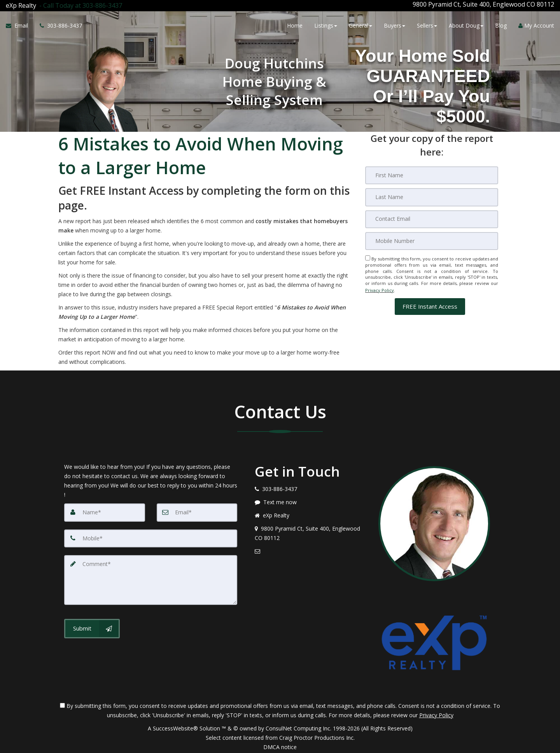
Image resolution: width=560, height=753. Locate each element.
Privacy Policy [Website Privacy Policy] (380, 286)
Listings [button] (326, 24)
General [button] (360, 24)
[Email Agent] (20, 24)
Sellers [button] (427, 24)
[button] (430, 302)
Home (295, 24)
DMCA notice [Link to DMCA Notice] (280, 744)
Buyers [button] (395, 24)
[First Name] (432, 173)
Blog (501, 24)
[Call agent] (79, 4)
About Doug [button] (466, 24)
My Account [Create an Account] (536, 24)
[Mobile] (432, 238)
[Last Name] (432, 194)
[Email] (432, 216)
